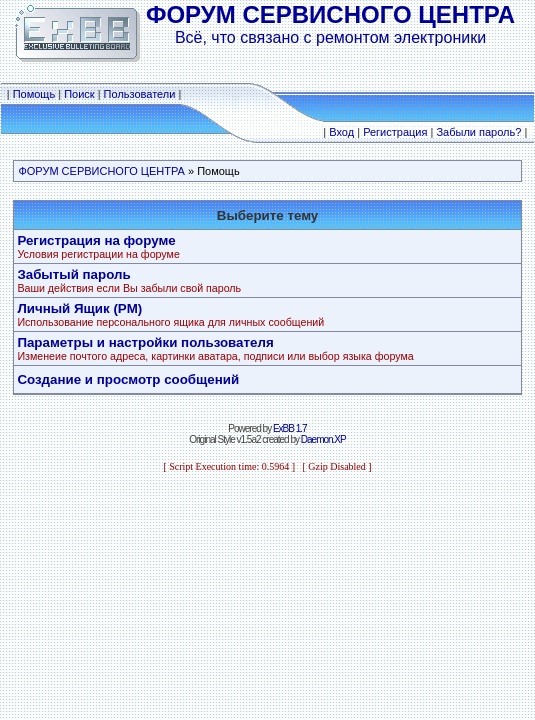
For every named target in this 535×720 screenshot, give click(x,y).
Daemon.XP (323, 439)
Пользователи (140, 94)
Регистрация (395, 132)
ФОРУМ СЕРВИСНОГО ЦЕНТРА (101, 171)
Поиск (79, 94)
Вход (341, 132)
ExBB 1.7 (290, 428)
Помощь (34, 94)
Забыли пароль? (478, 132)
